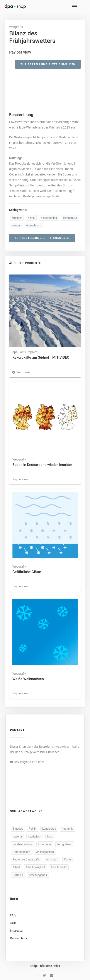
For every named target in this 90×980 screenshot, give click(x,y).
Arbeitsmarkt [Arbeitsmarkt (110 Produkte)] (59, 867)
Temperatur (70, 218)
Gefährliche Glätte (27, 572)
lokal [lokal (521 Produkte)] (50, 836)
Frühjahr (17, 218)
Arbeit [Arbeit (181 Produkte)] (16, 867)
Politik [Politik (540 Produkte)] (33, 829)
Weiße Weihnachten (28, 679)
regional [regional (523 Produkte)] (18, 836)
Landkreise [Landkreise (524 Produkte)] (49, 829)
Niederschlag (49, 218)
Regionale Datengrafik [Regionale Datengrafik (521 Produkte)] (26, 859)
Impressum (18, 930)
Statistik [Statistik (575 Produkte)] (18, 829)
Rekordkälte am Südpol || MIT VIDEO (41, 357)
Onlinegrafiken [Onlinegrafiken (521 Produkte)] (45, 852)
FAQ (13, 915)
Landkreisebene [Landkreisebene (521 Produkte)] (23, 844)
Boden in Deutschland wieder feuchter (42, 465)
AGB (13, 923)
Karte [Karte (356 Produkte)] (68, 859)
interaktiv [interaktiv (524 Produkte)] (68, 829)
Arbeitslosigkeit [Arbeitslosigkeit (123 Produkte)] (35, 867)
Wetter (16, 225)
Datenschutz (19, 938)
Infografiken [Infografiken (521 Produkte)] (65, 844)
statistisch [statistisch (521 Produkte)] (35, 836)
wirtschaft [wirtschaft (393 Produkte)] (52, 859)
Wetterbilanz (34, 225)
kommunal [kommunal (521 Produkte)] (45, 844)
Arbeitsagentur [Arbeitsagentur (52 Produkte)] (38, 875)
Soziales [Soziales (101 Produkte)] (18, 875)
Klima (31, 218)
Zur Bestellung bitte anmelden (48, 64)
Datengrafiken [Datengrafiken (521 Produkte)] (21, 852)
